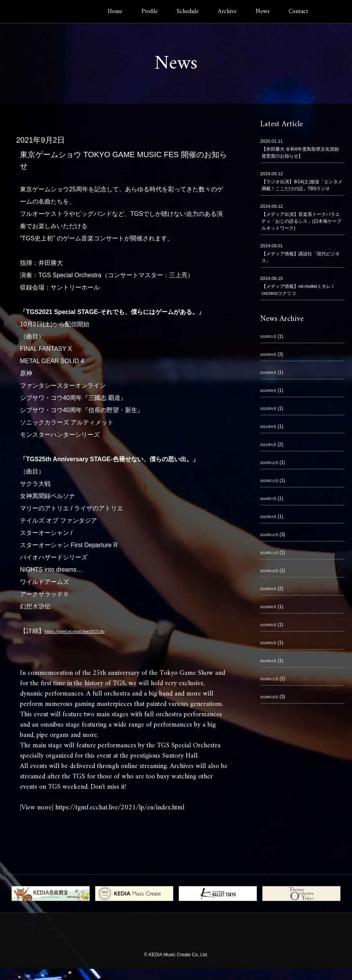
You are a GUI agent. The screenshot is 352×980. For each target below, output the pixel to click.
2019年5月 (271, 645)
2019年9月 (271, 590)
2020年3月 (271, 518)
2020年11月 (273, 482)
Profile (150, 12)
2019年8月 (271, 608)
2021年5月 (271, 446)
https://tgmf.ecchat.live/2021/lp (86, 631)
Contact (298, 12)
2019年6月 (271, 626)
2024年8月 (271, 374)
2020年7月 (271, 500)
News (263, 12)
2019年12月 (273, 536)
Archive (227, 12)
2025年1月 (271, 338)
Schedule (188, 12)
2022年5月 (271, 410)
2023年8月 (271, 392)
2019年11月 (273, 554)
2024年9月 (271, 356)
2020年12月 (273, 464)
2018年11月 (273, 681)
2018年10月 (273, 699)
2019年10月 (273, 572)
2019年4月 (271, 663)
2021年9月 (271, 428)
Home (115, 12)
